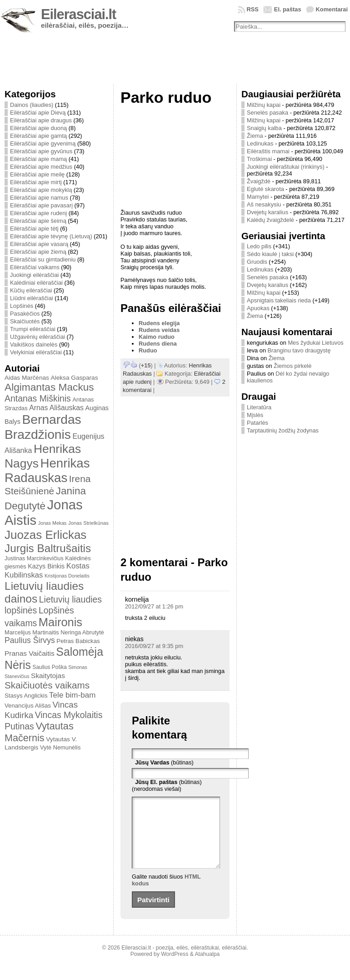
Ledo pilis (259, 246)
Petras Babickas (78, 641)
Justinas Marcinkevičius (34, 558)
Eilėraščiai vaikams (35, 267)
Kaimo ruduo (157, 337)
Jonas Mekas (52, 523)
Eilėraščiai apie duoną (38, 128)
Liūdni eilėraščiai (32, 298)
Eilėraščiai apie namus (39, 198)
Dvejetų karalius (267, 212)
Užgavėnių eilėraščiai (37, 337)
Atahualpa (207, 968)
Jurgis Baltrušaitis (48, 548)
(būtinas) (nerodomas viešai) (167, 785)
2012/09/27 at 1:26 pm (154, 606)
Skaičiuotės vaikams (47, 685)
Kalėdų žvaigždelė (270, 220)
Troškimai (259, 159)
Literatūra (259, 407)
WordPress (175, 968)
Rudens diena (158, 344)
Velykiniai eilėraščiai (36, 352)
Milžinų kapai (264, 105)
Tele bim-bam (72, 695)
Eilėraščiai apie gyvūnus (41, 151)
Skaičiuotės (25, 321)
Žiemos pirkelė (292, 366)
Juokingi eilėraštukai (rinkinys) (286, 167)
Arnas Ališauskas (56, 408)
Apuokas (258, 308)
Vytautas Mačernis (39, 732)
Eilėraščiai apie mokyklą (41, 190)
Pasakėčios (25, 314)
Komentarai (332, 9)
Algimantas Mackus (49, 387)
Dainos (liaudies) (32, 105)
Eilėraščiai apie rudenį (38, 213)
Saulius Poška (50, 667)
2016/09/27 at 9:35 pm (154, 646)
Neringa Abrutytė (82, 632)
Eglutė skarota (265, 189)
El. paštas (288, 9)
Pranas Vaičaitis (30, 653)
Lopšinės (22, 306)
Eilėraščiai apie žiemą (38, 252)
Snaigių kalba (264, 128)
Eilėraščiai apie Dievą (38, 113)
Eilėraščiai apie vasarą (39, 244)
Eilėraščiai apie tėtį (34, 229)
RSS (253, 9)
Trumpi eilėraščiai (33, 329)
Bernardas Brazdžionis (43, 427)
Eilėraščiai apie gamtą (38, 136)
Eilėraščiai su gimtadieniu (43, 259)
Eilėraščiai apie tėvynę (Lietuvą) (51, 236)
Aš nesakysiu (264, 204)
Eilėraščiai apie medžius (41, 167)
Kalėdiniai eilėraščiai (36, 283)
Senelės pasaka (267, 113)
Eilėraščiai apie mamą (38, 159)
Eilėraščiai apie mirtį (36, 182)
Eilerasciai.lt (78, 14)
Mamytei (258, 197)
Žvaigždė (259, 181)
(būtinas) (164, 762)
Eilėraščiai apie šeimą (38, 221)
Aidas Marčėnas (27, 378)
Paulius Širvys (30, 640)
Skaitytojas (48, 676)
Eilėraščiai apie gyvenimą (43, 143)
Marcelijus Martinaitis (32, 632)
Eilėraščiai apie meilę (37, 174)
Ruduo (148, 350)
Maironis (60, 622)
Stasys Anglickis (26, 696)
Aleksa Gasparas (74, 378)
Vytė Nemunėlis (60, 747)
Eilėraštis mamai (268, 151)
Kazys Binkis (46, 566)
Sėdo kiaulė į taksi (270, 254)
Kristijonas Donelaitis (67, 576)
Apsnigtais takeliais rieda (279, 300)
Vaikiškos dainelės (34, 344)
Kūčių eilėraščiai (31, 290)
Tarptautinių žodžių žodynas (283, 430)
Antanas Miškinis (38, 398)
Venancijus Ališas (28, 706)
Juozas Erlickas (45, 535)
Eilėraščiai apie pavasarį (41, 205)
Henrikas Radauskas (47, 470)
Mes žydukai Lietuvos (315, 343)
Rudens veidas (159, 330)
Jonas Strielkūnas (88, 523)
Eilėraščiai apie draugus (41, 120)
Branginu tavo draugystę (299, 350)
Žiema (255, 136)
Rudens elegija (159, 323)
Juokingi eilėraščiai (34, 275)
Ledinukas (260, 143)
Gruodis (257, 262)
